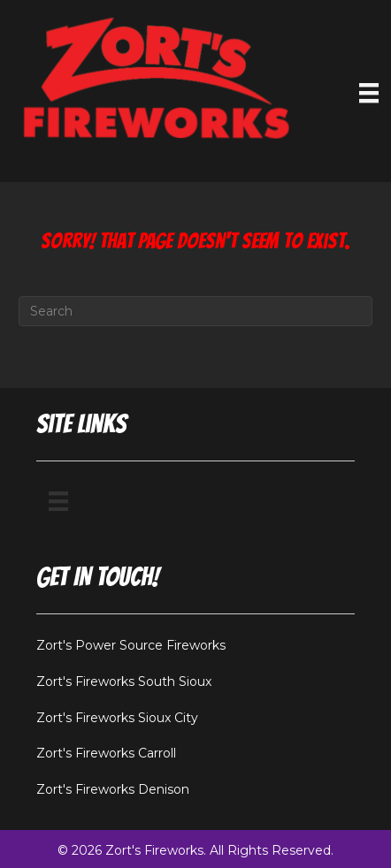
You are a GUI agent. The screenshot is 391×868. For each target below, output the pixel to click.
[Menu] (58, 501)
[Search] (195, 311)
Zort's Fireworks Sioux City (117, 718)
